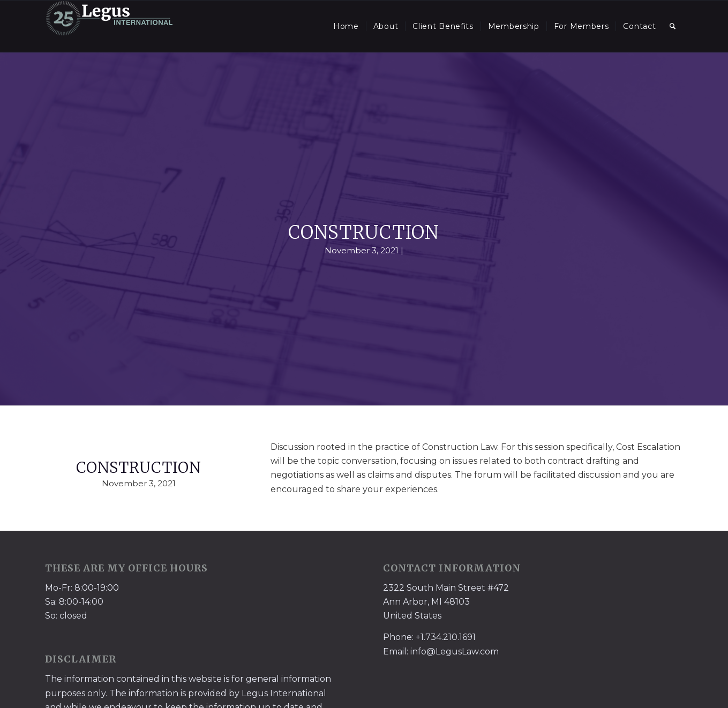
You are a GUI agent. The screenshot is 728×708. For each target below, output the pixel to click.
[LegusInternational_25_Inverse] (109, 26)
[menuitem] (346, 26)
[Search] (673, 26)
